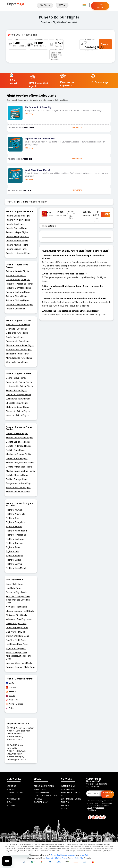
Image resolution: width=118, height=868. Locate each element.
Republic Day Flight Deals (18, 596)
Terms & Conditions (44, 786)
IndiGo (10, 683)
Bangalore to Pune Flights (18, 341)
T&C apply (29, 114)
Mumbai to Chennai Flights (18, 454)
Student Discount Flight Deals (20, 611)
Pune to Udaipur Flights (17, 232)
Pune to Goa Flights (15, 224)
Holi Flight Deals (14, 588)
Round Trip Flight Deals (17, 628)
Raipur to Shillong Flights (18, 300)
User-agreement (42, 792)
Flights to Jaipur (14, 560)
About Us (11, 786)
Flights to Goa (12, 518)
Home (9, 202)
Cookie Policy (41, 802)
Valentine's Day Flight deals (19, 619)
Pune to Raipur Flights (16, 390)
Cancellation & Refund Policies (56, 858)
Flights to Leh (12, 551)
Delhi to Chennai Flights (17, 475)
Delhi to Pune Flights (16, 450)
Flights (45, 5)
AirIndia (11, 696)
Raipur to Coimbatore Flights (19, 305)
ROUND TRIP (30, 35)
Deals (64, 808)
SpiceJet (11, 687)
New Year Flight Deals (16, 607)
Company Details (15, 792)
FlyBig (10, 708)
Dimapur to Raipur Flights (18, 411)
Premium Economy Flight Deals (21, 667)
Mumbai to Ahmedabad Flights (20, 471)
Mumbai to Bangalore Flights (19, 438)
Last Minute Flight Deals (17, 644)
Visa (62, 5)
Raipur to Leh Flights (16, 309)
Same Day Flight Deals (17, 653)
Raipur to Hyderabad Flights (19, 284)
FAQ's (9, 796)
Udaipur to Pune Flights (17, 333)
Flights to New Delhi (15, 514)
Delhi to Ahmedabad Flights (19, 467)
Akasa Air (11, 691)
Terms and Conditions (96, 809)
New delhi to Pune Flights (18, 325)
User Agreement (70, 855)
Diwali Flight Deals (15, 584)
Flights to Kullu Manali (16, 568)
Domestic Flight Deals (16, 623)
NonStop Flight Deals (16, 640)
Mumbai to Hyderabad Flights (20, 463)
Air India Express (14, 704)
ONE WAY (14, 35)
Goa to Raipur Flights (16, 378)
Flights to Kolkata (14, 526)
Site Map (11, 805)
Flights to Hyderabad (16, 535)
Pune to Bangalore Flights (18, 216)
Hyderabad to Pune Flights (19, 350)
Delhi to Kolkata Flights (17, 458)
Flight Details (49, 226)
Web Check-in (13, 799)
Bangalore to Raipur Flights (19, 382)
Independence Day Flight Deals (18, 601)
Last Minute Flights (71, 799)
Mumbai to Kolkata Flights (18, 492)
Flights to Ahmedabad (16, 531)
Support (11, 789)
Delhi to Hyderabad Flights (19, 446)
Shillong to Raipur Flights (18, 407)
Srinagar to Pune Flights (17, 354)
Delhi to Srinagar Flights (17, 479)
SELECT (107, 214)
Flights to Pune (13, 547)
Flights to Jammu (14, 564)
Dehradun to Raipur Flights (19, 394)
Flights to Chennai (14, 543)
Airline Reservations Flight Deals (18, 657)
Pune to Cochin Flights (17, 228)
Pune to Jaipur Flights (16, 249)
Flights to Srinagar (15, 556)
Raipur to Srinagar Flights (18, 279)
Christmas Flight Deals (16, 615)
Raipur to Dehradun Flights (19, 288)
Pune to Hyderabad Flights (19, 253)
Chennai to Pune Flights (17, 362)
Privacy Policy (41, 789)
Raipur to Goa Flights (16, 275)
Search (106, 44)
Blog (9, 802)
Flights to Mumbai (14, 510)
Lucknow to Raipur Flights (18, 399)
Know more (77, 127)
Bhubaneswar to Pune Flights (20, 345)
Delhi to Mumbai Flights (17, 433)
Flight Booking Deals (16, 648)
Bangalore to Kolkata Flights (19, 483)
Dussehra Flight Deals (16, 592)
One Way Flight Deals (16, 632)
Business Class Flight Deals (19, 663)
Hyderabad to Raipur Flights (19, 386)
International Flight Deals (18, 636)
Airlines (65, 805)
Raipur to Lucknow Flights (18, 292)
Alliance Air (12, 700)
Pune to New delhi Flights (18, 220)
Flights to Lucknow (15, 539)
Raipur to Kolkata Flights (17, 271)
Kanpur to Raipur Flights (17, 415)
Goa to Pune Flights (15, 337)
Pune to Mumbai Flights (17, 245)
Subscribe (108, 795)
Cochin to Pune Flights (17, 329)
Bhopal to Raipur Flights (17, 403)
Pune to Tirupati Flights (17, 241)
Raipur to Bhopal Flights (17, 296)
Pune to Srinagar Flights (17, 237)
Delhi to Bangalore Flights (18, 442)
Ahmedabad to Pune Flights (19, 358)
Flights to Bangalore (15, 522)
